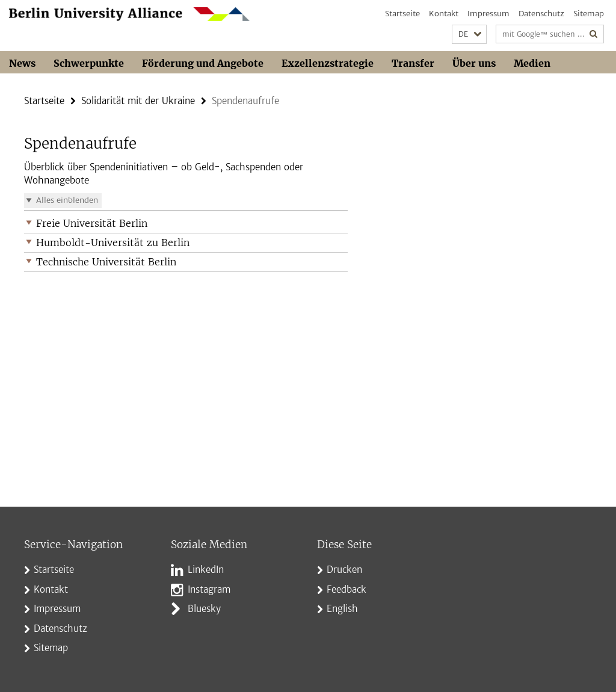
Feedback (346, 589)
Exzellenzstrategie (328, 63)
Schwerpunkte (89, 63)
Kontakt (444, 14)
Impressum (488, 14)
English (342, 609)
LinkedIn (206, 570)
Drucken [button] (344, 570)
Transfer (413, 63)
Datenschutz (541, 14)
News (22, 63)
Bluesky (204, 609)
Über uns (474, 63)
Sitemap (589, 14)
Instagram (209, 589)
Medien (532, 63)
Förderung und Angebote (203, 63)
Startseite (402, 14)
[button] (469, 35)
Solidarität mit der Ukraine (138, 101)
